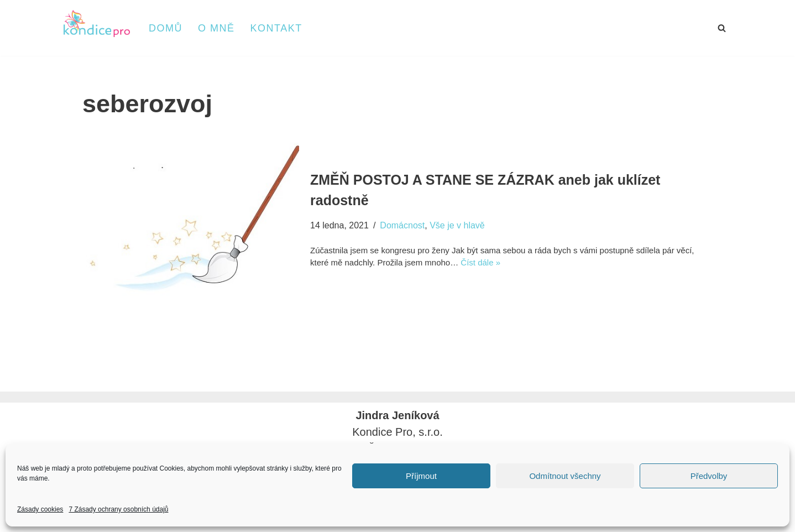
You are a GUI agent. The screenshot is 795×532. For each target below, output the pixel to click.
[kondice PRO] (97, 24)
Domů (166, 28)
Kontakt (276, 28)
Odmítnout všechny (565, 476)
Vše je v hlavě (457, 225)
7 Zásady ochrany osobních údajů (118, 509)
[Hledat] (722, 28)
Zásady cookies (40, 509)
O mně (216, 28)
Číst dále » (480, 262)
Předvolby (709, 476)
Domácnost (402, 225)
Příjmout (421, 476)
